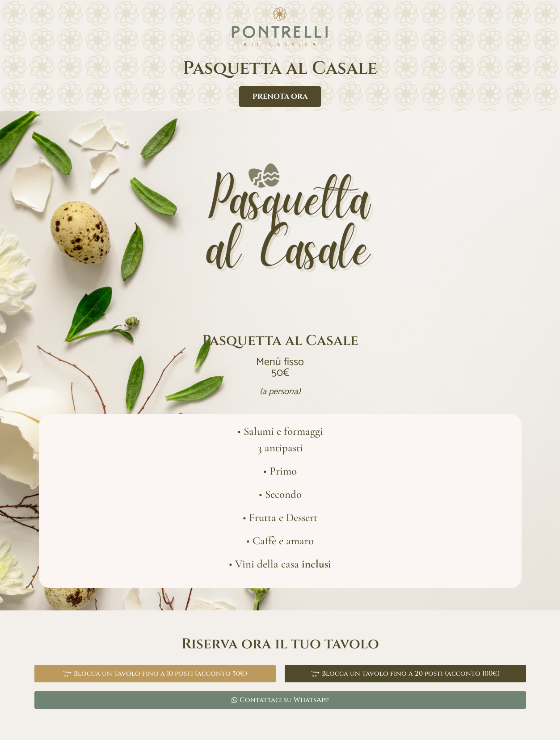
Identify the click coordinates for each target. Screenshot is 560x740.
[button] (155, 674)
